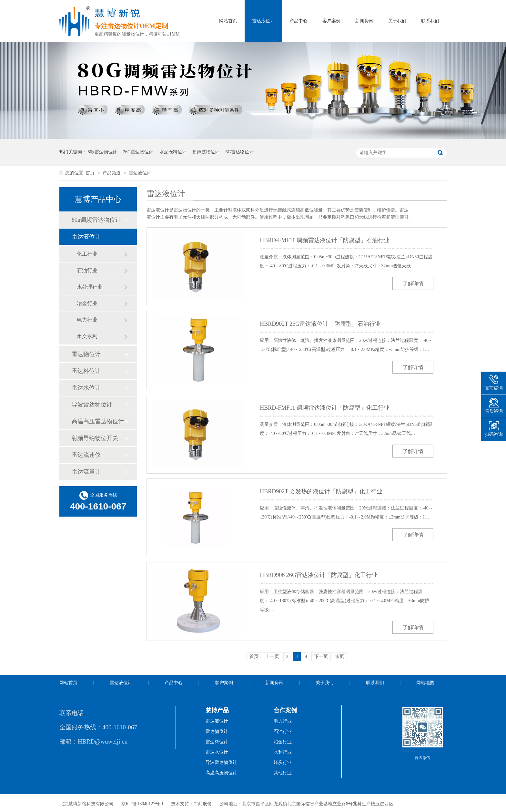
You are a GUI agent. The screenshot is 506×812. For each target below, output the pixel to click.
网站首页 (228, 21)
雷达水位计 (86, 388)
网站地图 (425, 683)
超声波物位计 (206, 152)
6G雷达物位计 (240, 152)
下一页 (321, 657)
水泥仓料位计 (173, 152)
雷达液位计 (263, 21)
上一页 (272, 657)
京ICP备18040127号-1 (142, 804)
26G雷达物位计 (138, 152)
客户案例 (331, 21)
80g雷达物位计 (102, 152)
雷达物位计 (86, 354)
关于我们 (397, 21)
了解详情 (413, 284)
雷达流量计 (86, 472)
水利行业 (283, 752)
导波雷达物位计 (92, 405)
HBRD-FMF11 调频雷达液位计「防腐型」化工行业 (325, 408)
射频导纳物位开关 (95, 438)
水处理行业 (90, 287)
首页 (91, 173)
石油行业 (87, 270)
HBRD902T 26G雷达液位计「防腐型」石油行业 (320, 324)
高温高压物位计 (221, 773)
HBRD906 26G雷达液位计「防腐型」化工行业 (319, 575)
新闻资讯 (364, 21)
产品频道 (112, 173)
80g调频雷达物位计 (96, 220)
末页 (339, 657)
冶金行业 (87, 303)
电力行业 (87, 320)
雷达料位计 (86, 371)
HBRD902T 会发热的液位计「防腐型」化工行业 (321, 491)
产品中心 (299, 21)
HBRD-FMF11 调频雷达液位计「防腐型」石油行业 (325, 240)
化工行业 (87, 254)
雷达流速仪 (86, 455)
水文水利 (87, 336)
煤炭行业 (283, 762)
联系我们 (430, 21)
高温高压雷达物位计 (98, 421)
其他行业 (283, 773)
